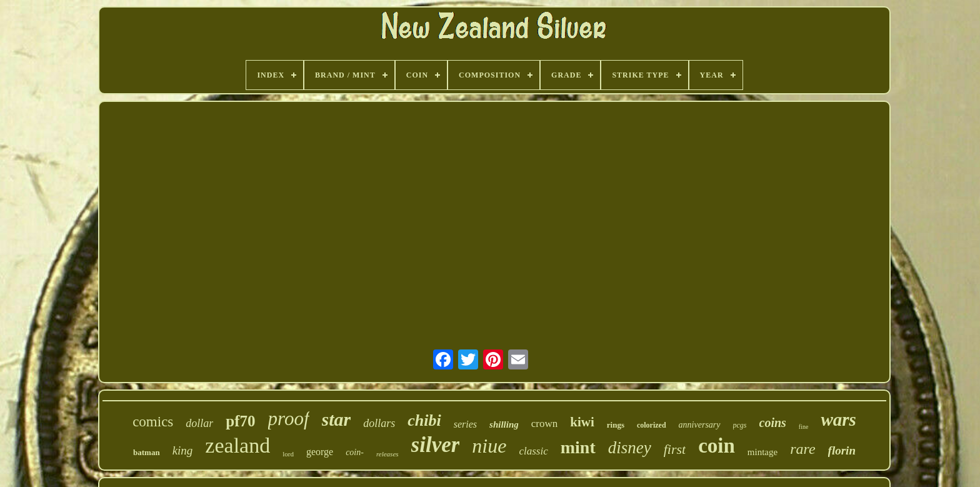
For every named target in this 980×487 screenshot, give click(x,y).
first (675, 449)
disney (630, 448)
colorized (652, 425)
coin (717, 446)
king (183, 450)
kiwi (582, 422)
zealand (237, 445)
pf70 (240, 421)
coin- (355, 452)
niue (489, 446)
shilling (504, 424)
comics (153, 422)
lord (288, 454)
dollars (379, 423)
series (465, 424)
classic (533, 451)
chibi (424, 420)
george (320, 452)
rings (616, 425)
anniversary (700, 425)
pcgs (740, 425)
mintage (762, 452)
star (337, 419)
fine (804, 427)
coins (773, 423)
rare (802, 449)
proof (289, 419)
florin (842, 450)
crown (544, 424)
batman (147, 452)
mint (578, 447)
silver (436, 445)
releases (387, 454)
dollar (199, 423)
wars (838, 419)
